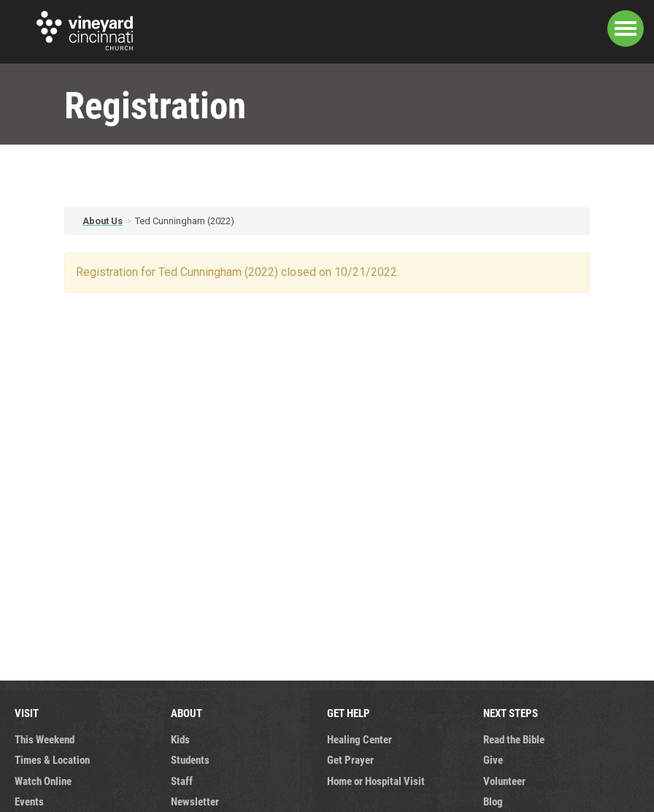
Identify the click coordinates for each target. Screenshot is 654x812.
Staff (182, 781)
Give (493, 759)
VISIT (27, 713)
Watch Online (43, 781)
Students (190, 759)
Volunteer (504, 781)
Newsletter (195, 801)
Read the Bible (514, 739)
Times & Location (52, 759)
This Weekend (45, 739)
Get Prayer (350, 759)
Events (29, 801)
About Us (103, 221)
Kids (180, 739)
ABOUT (186, 713)
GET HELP (349, 713)
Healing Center (359, 739)
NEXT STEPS (511, 713)
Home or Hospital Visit (376, 781)
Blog (493, 801)
